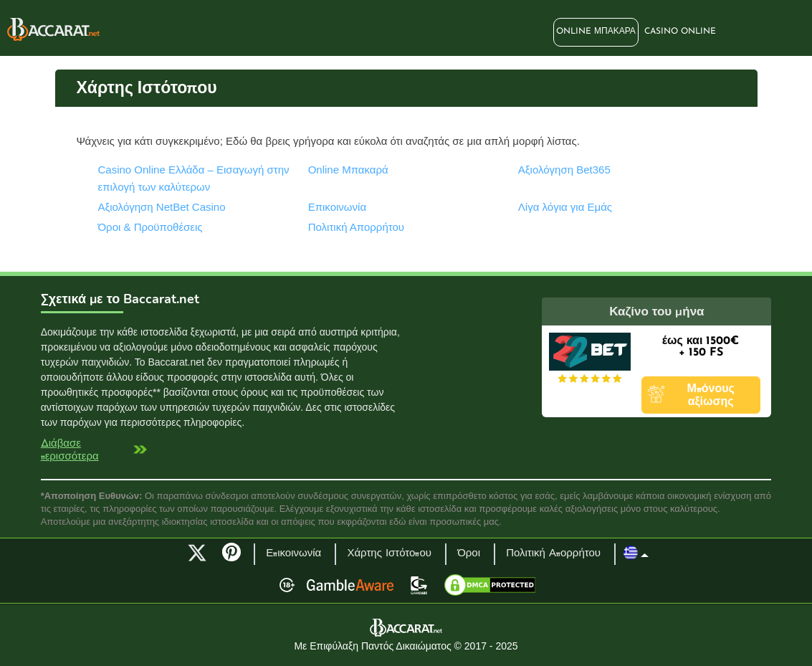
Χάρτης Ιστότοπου (389, 554)
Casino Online (680, 32)
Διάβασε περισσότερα (70, 451)
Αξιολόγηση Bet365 (564, 170)
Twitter (197, 553)
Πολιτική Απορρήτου (356, 227)
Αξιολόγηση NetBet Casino (162, 207)
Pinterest (237, 558)
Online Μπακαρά (596, 32)
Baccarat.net (53, 29)
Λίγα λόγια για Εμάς (565, 207)
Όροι (469, 554)
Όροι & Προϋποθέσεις (151, 227)
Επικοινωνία (337, 207)
